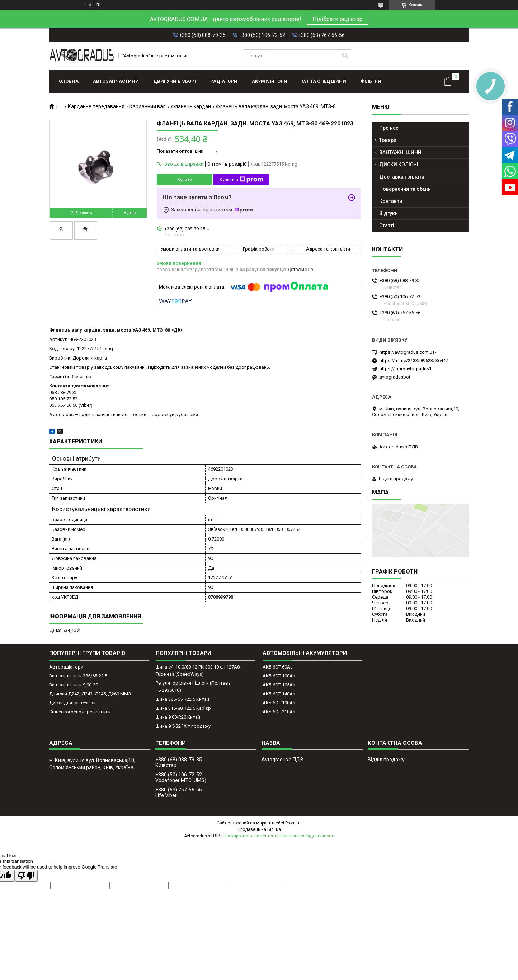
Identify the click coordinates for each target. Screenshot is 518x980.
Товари (388, 140)
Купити (185, 179)
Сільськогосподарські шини (80, 712)
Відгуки (388, 213)
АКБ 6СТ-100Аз (279, 676)
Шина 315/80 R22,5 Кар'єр (183, 708)
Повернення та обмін (405, 189)
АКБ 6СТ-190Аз (279, 703)
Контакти (391, 201)
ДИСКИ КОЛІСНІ (399, 165)
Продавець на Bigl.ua (259, 829)
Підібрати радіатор (338, 19)
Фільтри (371, 81)
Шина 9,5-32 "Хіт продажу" (184, 726)
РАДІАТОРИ (224, 81)
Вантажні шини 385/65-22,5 (78, 676)
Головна (67, 81)
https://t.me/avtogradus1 (406, 369)
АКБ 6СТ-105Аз (279, 685)
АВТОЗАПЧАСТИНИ (116, 81)
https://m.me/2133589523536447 (414, 360)
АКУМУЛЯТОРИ (270, 81)
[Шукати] (345, 56)
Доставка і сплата (402, 177)
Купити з (241, 180)
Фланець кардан (191, 106)
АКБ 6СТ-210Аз (279, 712)
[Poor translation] (26, 876)
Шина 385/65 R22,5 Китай (182, 699)
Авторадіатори (66, 667)
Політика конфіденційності (307, 836)
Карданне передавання (96, 106)
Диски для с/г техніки (72, 703)
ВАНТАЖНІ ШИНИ (400, 152)
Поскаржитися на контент (250, 836)
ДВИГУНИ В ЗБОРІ (175, 81)
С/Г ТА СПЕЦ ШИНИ (324, 81)
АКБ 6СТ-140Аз (279, 694)
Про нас (389, 128)
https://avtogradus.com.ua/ (408, 352)
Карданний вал (148, 106)
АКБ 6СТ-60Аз (278, 667)
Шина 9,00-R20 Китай (178, 717)
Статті (387, 225)
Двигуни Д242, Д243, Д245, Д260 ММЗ (90, 694)
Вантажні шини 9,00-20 (74, 685)
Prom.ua (293, 823)
